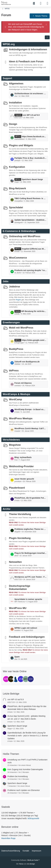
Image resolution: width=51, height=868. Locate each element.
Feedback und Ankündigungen (27, 637)
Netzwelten (15, 562)
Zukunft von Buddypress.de (27, 361)
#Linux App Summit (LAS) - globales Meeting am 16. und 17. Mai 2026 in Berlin (26, 717)
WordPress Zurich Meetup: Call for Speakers (31, 428)
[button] (47, 37)
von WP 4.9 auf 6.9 (31, 115)
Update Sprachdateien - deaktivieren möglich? (31, 220)
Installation (15, 103)
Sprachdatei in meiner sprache (28, 599)
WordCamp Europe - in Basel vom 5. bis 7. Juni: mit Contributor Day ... (31, 409)
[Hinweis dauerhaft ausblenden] (47, 24)
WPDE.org (9, 44)
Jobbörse (14, 287)
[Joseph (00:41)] (16, 679)
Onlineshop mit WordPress (25, 236)
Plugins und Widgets (21, 145)
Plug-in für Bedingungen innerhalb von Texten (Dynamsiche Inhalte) (31, 553)
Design (13, 124)
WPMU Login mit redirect (26, 628)
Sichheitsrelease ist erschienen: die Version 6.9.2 (31, 94)
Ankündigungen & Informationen (28, 49)
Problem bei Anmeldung (18, 776)
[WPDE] (6, 3)
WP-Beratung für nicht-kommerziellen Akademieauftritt (34, 311)
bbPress (14, 371)
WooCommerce (18, 258)
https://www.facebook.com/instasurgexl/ (34, 137)
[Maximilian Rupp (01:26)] (6, 679)
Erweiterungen (11, 322)
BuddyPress (16, 349)
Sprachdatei (16, 207)
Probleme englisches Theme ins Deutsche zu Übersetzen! (31, 529)
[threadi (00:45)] (11, 679)
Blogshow (15, 445)
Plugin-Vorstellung (20, 538)
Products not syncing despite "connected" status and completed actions (31, 270)
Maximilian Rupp (8, 838)
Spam (17, 657)
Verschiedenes (11, 440)
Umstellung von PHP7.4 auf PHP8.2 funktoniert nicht (27, 761)
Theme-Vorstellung (20, 514)
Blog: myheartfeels (23, 457)
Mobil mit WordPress (21, 328)
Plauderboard (17, 488)
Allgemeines (16, 84)
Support (7, 78)
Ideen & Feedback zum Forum (26, 61)
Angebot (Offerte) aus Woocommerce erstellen (34, 249)
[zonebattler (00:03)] (21, 679)
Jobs (6, 281)
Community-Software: (25, 860)
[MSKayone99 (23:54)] (26, 679)
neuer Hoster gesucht (24, 479)
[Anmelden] (41, 3)
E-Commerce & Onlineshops (19, 231)
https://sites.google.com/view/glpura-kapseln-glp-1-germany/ (34, 340)
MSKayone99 (33, 818)
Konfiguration (17, 167)
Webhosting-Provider (21, 466)
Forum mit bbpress (23, 383)
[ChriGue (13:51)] (31, 679)
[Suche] (34, 3)
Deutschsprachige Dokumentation (20, 587)
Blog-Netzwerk (17, 188)
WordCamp (16, 399)
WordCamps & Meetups (16, 394)
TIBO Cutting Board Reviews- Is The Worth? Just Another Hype (31, 198)
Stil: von (25, 864)
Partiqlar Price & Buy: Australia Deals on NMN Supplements (31, 158)
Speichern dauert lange (32, 179)
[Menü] (47, 3)
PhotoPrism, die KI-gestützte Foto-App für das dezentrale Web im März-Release (31, 498)
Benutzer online (10, 827)
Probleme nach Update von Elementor (24, 790)
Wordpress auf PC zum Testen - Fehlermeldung (31, 577)
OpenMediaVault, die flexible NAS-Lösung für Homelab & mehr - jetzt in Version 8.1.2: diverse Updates (28, 736)
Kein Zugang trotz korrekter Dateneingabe (25, 769)
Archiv (7, 509)
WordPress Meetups (21, 418)
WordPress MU (18, 608)
